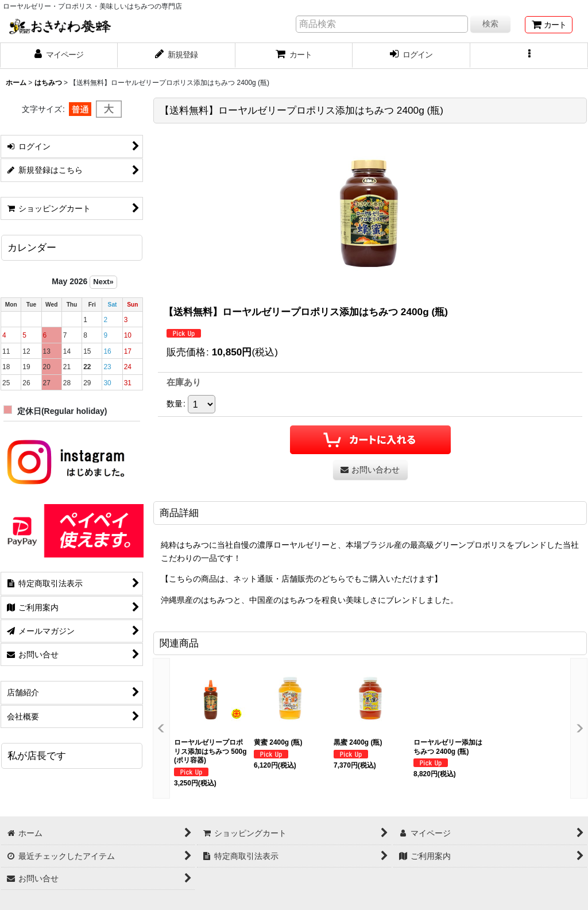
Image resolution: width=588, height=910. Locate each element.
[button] (529, 56)
